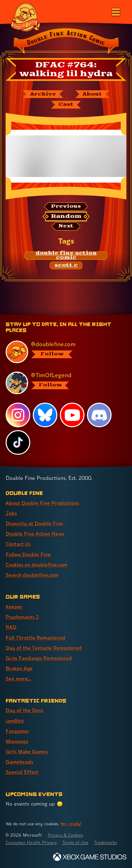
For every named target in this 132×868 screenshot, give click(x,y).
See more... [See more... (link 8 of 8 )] (18, 678)
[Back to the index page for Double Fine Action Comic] (66, 42)
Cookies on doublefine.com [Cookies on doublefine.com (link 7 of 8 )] (36, 565)
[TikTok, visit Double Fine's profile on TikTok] (18, 442)
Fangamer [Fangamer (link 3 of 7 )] (17, 731)
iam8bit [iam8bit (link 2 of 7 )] (15, 721)
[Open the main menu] (115, 11)
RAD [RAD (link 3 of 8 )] (11, 627)
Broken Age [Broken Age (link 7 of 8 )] (19, 668)
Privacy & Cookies (65, 835)
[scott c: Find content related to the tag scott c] (66, 265)
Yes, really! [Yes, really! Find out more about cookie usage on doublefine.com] (71, 824)
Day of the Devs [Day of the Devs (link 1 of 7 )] (24, 710)
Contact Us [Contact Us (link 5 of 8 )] (18, 544)
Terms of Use (75, 842)
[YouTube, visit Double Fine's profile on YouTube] (72, 415)
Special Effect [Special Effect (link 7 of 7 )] (22, 772)
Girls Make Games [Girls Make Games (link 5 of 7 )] (27, 751)
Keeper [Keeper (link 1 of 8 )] (14, 607)
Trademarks (105, 842)
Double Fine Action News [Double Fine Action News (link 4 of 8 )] (35, 534)
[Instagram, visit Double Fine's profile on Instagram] (18, 415)
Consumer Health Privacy (31, 842)
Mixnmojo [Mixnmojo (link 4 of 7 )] (17, 741)
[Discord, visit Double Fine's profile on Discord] (99, 415)
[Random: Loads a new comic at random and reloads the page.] (66, 216)
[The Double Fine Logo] (25, 17)
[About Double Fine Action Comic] (92, 94)
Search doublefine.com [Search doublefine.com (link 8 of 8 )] (32, 575)
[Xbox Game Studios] (90, 857)
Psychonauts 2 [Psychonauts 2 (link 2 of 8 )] (22, 617)
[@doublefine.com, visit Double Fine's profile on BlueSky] (62, 352)
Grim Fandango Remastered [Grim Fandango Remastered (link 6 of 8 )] (39, 658)
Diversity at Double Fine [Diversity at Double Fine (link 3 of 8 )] (34, 523)
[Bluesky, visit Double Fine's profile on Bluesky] (45, 415)
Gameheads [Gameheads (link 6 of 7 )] (19, 762)
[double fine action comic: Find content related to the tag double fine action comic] (66, 256)
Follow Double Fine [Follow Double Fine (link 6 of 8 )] (28, 554)
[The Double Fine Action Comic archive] (43, 94)
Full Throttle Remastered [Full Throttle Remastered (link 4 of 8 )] (35, 638)
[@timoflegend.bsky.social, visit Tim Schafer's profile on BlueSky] (62, 383)
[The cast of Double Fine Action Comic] (66, 105)
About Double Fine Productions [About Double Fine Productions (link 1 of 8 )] (42, 503)
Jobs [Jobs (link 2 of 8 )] (11, 513)
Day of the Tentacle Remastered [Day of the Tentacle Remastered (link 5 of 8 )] (44, 648)
